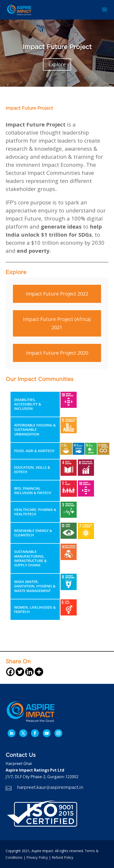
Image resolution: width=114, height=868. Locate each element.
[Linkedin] (29, 672)
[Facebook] (10, 672)
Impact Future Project (57, 47)
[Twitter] (20, 672)
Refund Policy (62, 857)
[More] (39, 672)
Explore (57, 64)
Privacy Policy (37, 857)
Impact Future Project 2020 (57, 353)
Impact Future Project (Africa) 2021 (57, 323)
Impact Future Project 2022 (57, 294)
